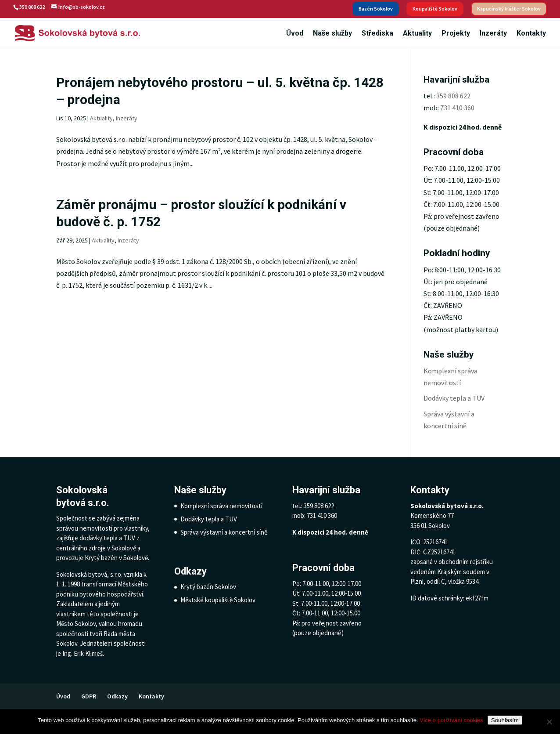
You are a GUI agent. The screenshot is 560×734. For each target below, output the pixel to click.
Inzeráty (493, 34)
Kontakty (531, 34)
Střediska (377, 34)
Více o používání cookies (451, 720)
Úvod (295, 34)
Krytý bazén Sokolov (208, 587)
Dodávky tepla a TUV (454, 398)
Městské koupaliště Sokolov (218, 600)
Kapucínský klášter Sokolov (509, 9)
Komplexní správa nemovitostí (221, 506)
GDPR (89, 696)
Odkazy (117, 696)
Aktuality (417, 34)
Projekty (456, 34)
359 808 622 (453, 96)
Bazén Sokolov (376, 9)
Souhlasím (505, 720)
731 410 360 (457, 108)
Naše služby (332, 34)
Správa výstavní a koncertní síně (224, 532)
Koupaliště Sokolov (435, 9)
